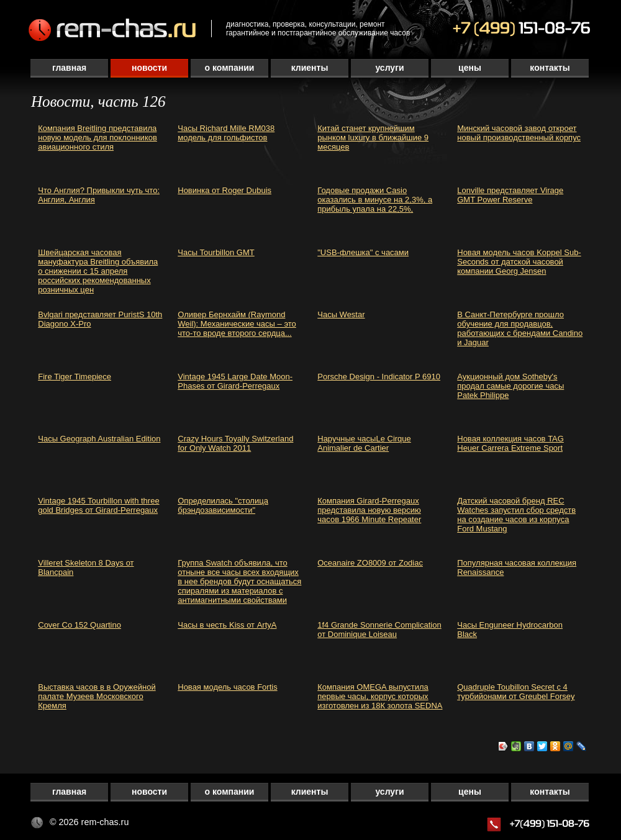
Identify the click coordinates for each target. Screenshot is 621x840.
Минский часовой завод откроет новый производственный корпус (519, 133)
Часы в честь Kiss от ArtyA (227, 625)
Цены (470, 68)
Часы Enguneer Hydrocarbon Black (510, 630)
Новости (149, 68)
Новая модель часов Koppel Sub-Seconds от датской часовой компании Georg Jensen (519, 262)
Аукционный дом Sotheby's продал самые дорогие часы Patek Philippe (510, 386)
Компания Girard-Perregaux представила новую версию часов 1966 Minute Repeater (369, 510)
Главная (69, 68)
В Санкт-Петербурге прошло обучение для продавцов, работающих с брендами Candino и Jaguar (520, 328)
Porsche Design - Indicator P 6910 (379, 377)
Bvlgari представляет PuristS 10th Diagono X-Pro (100, 319)
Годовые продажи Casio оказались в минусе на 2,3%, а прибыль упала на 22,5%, (375, 200)
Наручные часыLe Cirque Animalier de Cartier (364, 443)
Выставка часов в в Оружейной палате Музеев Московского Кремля (97, 696)
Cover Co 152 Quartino (79, 625)
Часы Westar (341, 314)
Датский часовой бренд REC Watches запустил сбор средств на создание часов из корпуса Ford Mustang (516, 515)
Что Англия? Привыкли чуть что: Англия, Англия (99, 195)
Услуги (389, 68)
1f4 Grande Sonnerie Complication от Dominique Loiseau (379, 630)
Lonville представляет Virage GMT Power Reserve (510, 195)
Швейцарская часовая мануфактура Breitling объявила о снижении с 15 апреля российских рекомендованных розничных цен (98, 271)
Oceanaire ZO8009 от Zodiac (370, 563)
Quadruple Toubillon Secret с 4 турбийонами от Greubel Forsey (516, 692)
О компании (230, 68)
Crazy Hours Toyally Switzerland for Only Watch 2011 (235, 443)
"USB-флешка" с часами (363, 252)
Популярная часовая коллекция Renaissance (517, 567)
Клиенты (310, 68)
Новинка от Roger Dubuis (224, 190)
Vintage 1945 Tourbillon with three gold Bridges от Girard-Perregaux (98, 505)
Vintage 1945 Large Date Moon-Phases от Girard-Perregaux (235, 381)
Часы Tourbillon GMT (216, 252)
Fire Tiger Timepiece (75, 377)
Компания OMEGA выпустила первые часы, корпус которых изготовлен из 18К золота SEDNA (380, 696)
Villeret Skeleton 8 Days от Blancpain (86, 567)
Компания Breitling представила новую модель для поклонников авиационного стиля (97, 138)
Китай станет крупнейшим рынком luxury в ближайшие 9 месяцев (373, 138)
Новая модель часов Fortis (227, 687)
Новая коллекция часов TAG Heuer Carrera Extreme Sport (510, 443)
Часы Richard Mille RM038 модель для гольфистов (226, 133)
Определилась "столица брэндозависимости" (223, 505)
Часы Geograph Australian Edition (99, 439)
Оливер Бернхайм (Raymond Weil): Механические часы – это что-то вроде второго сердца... (237, 324)
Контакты (550, 68)
